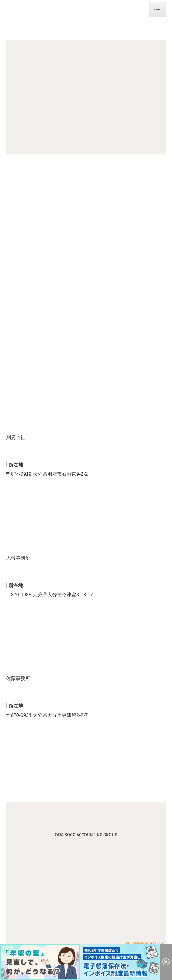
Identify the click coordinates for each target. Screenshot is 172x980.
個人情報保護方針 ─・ (145, 944)
